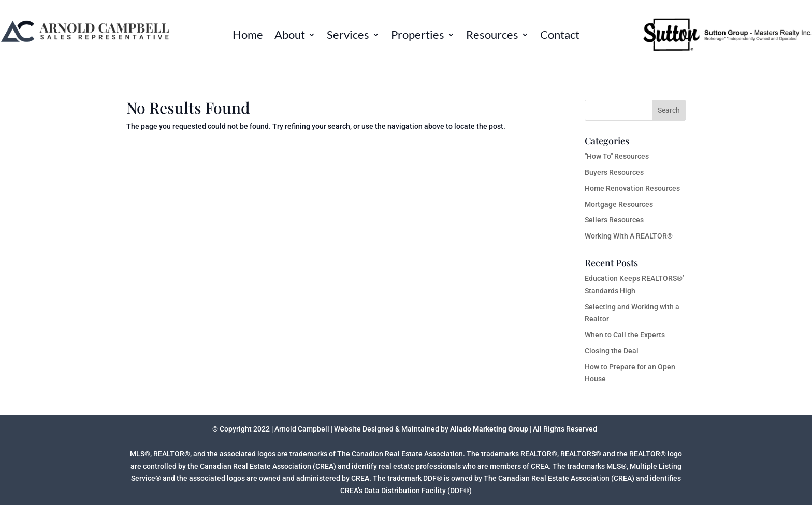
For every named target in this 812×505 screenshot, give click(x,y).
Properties (418, 36)
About (290, 36)
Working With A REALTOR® (629, 236)
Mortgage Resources (619, 204)
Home (248, 36)
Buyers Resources (614, 172)
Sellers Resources (614, 220)
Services (348, 36)
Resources (492, 36)
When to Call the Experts (625, 335)
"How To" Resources (617, 156)
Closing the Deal (612, 351)
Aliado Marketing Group (489, 429)
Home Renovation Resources (632, 188)
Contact (560, 36)
